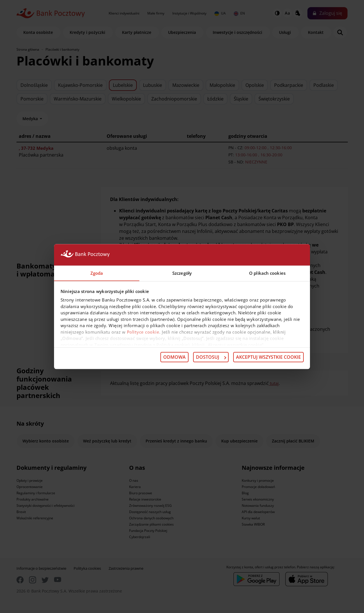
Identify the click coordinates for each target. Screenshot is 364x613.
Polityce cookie (143, 332)
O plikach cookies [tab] (267, 273)
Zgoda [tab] (97, 273)
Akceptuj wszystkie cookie (268, 357)
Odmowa (174, 357)
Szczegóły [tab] (182, 273)
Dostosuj (211, 357)
